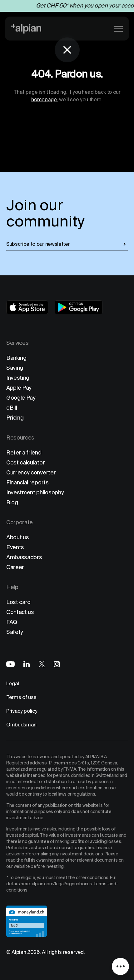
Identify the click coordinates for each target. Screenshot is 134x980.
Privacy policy (22, 711)
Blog (12, 502)
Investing (18, 378)
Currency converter (31, 472)
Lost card (18, 602)
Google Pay (21, 398)
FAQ (12, 622)
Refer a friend (24, 452)
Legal (13, 684)
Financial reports (27, 482)
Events (15, 547)
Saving (15, 368)
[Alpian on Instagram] (57, 664)
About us (17, 537)
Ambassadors (24, 557)
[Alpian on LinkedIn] (27, 664)
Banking (16, 358)
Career (15, 567)
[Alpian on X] (42, 664)
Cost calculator (25, 462)
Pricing (15, 418)
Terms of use (21, 697)
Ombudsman (21, 725)
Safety (15, 632)
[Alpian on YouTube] (10, 664)
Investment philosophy (35, 492)
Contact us (20, 612)
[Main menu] (118, 28)
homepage (44, 100)
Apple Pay (19, 388)
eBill (12, 408)
